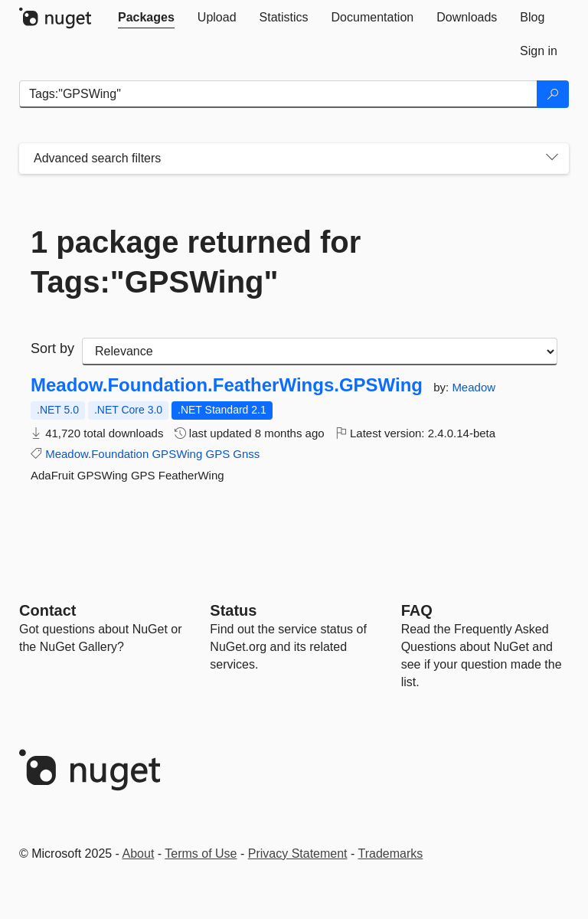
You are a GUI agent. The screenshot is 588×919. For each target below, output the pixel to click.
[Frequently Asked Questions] (417, 610)
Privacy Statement (298, 854)
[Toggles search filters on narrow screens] (552, 159)
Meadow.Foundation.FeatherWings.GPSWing (227, 385)
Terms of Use (201, 854)
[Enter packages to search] (278, 94)
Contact (47, 610)
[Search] (553, 94)
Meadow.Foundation (97, 454)
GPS (217, 454)
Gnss (246, 454)
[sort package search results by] (320, 352)
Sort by (52, 348)
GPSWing (177, 454)
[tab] (146, 18)
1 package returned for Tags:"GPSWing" (196, 262)
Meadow (474, 387)
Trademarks (391, 854)
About (139, 854)
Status (233, 610)
